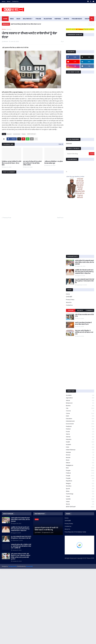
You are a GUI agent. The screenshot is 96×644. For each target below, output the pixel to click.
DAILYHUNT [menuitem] (89, 19)
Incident (80, 445)
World (80, 504)
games (80, 437)
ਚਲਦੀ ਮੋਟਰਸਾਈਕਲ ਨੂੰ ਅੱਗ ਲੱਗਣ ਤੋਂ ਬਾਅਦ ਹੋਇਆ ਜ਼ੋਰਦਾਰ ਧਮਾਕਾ (26, 24)
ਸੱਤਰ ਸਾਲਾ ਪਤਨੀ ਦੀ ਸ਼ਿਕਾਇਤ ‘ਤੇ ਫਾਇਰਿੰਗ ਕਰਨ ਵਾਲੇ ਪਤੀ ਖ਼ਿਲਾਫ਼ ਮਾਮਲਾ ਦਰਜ (84, 332)
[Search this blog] (78, 154)
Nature (80, 463)
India (80, 447)
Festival (80, 429)
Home (4, 1)
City (80, 408)
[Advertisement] (60, 10)
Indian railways (80, 450)
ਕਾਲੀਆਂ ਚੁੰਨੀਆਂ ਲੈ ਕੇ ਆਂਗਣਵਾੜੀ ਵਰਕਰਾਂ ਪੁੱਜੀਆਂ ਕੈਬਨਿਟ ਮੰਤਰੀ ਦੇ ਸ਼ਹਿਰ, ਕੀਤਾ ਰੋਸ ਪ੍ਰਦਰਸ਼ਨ (85, 262)
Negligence (80, 465)
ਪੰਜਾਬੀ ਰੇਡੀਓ (69, 297)
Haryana (80, 439)
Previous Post (7, 218)
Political (80, 473)
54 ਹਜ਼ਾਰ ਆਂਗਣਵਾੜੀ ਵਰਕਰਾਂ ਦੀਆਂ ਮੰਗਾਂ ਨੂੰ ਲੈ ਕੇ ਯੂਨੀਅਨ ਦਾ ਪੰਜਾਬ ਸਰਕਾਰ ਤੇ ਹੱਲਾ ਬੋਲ (85, 281)
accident (80, 395)
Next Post (60, 218)
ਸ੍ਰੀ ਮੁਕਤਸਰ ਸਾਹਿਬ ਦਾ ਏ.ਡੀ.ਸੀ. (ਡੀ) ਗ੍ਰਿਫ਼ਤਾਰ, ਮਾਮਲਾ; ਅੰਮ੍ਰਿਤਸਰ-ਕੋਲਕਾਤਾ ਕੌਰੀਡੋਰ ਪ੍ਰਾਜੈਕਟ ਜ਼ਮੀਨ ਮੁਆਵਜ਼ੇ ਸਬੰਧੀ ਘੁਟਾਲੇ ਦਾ (21, 556)
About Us (69, 302)
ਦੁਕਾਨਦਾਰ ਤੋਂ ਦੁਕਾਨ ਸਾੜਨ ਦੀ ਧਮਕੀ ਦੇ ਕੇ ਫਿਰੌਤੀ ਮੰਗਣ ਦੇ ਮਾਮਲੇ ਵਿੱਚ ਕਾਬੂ (46, 529)
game (80, 434)
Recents (80, 310)
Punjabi (80, 478)
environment (17, 134)
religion (80, 484)
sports (80, 489)
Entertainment (80, 421)
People (24, 134)
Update (80, 499)
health (80, 442)
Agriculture (80, 398)
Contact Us (15, 1)
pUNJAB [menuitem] (38, 19)
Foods (80, 432)
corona (80, 411)
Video (80, 502)
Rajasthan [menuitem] (48, 19)
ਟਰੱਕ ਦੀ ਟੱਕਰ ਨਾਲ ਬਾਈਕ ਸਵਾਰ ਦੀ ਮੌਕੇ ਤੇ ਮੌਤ (84, 316)
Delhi (80, 416)
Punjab (80, 476)
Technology (80, 494)
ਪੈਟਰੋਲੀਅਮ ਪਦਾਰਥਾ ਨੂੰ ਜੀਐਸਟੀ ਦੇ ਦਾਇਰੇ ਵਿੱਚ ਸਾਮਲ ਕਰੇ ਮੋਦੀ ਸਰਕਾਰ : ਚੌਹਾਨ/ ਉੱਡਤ (12, 163)
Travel (80, 496)
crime (80, 413)
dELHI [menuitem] (18, 19)
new (80, 468)
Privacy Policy (70, 300)
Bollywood (80, 403)
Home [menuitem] (5, 19)
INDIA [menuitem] (12, 19)
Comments (89, 310)
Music (80, 460)
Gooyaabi (29, 566)
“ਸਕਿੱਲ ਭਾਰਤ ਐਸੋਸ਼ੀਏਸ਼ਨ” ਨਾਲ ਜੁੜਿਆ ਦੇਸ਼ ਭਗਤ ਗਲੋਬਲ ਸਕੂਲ (54, 162)
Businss (9, 29)
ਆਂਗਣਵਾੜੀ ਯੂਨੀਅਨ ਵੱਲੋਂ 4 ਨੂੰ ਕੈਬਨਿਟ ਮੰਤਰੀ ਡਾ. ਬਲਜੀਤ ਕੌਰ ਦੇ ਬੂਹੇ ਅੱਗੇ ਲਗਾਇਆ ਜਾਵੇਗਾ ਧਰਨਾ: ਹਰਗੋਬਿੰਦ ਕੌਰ (21, 546)
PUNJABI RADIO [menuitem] (77, 19)
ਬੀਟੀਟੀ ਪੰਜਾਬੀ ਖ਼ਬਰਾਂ (31, 134)
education (80, 419)
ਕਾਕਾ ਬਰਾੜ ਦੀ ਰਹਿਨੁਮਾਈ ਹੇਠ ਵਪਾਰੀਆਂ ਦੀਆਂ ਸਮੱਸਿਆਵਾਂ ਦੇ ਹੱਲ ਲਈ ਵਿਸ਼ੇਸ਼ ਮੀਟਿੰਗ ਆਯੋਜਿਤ (32, 163)
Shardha (80, 486)
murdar (80, 458)
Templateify (12, 566)
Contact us (69, 305)
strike (80, 491)
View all (61, 144)
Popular (71, 310)
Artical (80, 401)
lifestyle (80, 452)
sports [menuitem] (66, 19)
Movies (80, 455)
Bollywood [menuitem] (27, 19)
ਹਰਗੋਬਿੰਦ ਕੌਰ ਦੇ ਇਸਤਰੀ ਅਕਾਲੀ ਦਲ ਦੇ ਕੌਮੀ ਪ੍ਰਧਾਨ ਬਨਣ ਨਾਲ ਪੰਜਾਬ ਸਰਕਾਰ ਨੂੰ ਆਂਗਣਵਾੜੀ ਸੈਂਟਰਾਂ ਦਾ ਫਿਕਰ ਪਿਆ (84, 272)
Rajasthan (80, 481)
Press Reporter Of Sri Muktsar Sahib (75, 532)
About (9, 1)
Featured (80, 426)
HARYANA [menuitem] (58, 19)
